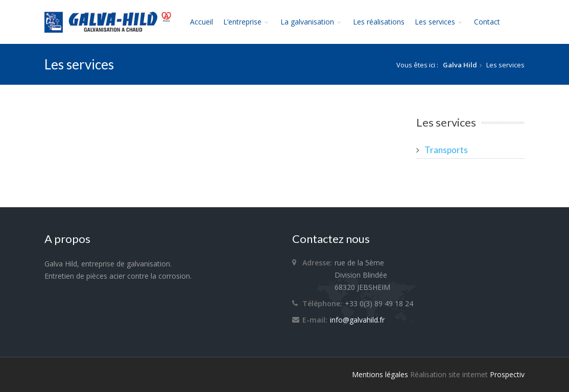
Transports (446, 150)
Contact (487, 22)
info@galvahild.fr (357, 320)
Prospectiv (507, 374)
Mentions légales (380, 374)
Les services (439, 22)
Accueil (201, 22)
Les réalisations (379, 22)
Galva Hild (460, 65)
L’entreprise (247, 22)
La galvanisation (312, 22)
